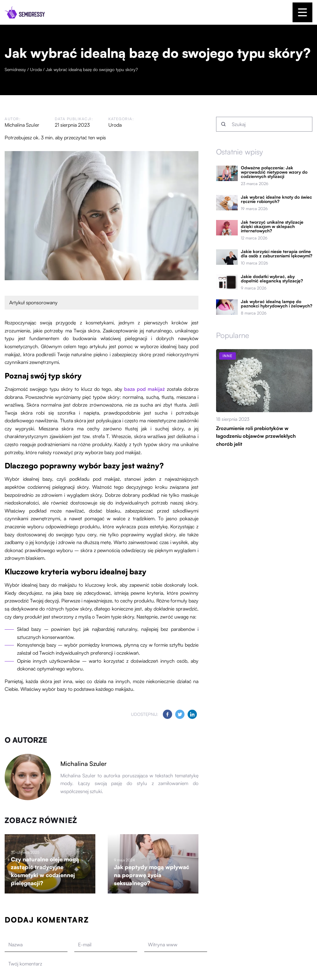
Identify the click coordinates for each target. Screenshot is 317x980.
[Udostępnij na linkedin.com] (192, 714)
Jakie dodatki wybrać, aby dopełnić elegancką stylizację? (272, 279)
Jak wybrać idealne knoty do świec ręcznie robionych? (276, 199)
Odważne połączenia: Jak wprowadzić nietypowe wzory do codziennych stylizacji (274, 172)
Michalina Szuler (22, 125)
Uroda (115, 125)
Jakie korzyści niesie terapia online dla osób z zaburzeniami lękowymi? (277, 254)
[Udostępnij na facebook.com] (167, 714)
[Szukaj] (224, 124)
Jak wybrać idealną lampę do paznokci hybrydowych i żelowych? (277, 304)
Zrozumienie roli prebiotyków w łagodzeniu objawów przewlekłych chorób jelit (256, 436)
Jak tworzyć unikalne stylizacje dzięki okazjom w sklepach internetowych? (272, 226)
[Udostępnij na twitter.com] (180, 714)
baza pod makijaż (145, 389)
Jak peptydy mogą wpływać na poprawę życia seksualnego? (152, 875)
